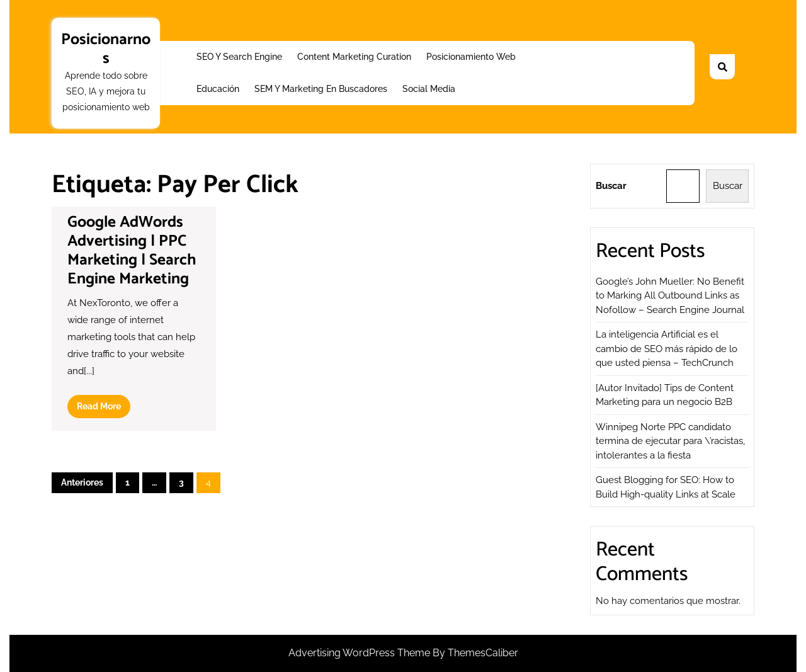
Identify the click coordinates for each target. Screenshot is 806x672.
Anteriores (82, 482)
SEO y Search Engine (239, 57)
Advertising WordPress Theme (360, 653)
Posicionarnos (106, 49)
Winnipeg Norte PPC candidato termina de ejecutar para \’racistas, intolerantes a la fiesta (670, 441)
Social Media (429, 89)
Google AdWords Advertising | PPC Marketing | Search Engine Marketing (132, 251)
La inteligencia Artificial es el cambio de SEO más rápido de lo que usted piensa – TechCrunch (667, 349)
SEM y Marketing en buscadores (321, 89)
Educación (218, 89)
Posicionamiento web (471, 57)
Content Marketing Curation (354, 57)
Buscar (611, 186)
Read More (104, 409)
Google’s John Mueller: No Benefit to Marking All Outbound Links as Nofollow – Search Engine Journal (670, 296)
